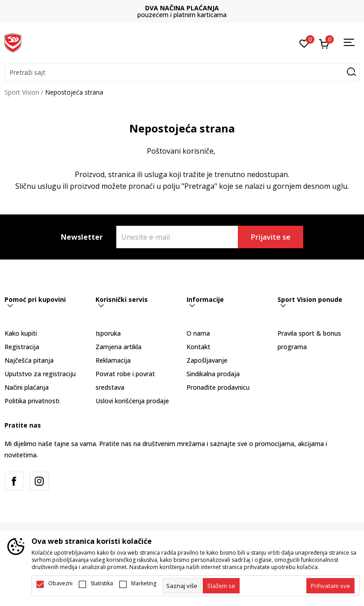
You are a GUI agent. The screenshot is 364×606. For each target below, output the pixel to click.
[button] (182, 73)
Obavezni (60, 583)
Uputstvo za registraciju (40, 374)
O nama (198, 333)
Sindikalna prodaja (213, 374)
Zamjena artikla (118, 347)
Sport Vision (22, 92)
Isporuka (108, 333)
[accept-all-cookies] (330, 586)
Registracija (22, 347)
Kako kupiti (21, 333)
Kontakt (198, 347)
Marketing (144, 583)
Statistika (102, 583)
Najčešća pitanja (29, 360)
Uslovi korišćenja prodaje (132, 401)
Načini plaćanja (27, 387)
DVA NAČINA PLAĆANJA (182, 8)
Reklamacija (113, 360)
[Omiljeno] (304, 43)
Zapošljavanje (207, 360)
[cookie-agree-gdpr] (221, 586)
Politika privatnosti (32, 401)
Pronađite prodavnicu (218, 387)
